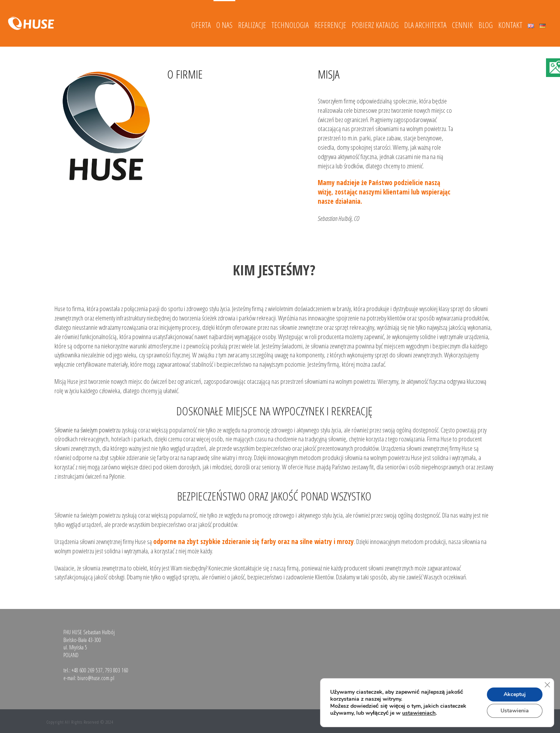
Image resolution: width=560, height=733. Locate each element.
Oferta (201, 25)
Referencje (330, 25)
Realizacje (252, 25)
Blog (486, 25)
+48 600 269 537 (87, 670)
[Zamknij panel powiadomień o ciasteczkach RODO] (547, 685)
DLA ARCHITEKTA (425, 25)
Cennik (462, 25)
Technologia (290, 25)
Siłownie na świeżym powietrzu (87, 430)
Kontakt (510, 25)
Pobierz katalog (375, 25)
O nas (224, 25)
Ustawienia (515, 711)
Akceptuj (515, 694)
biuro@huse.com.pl (96, 678)
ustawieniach (419, 713)
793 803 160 (117, 670)
